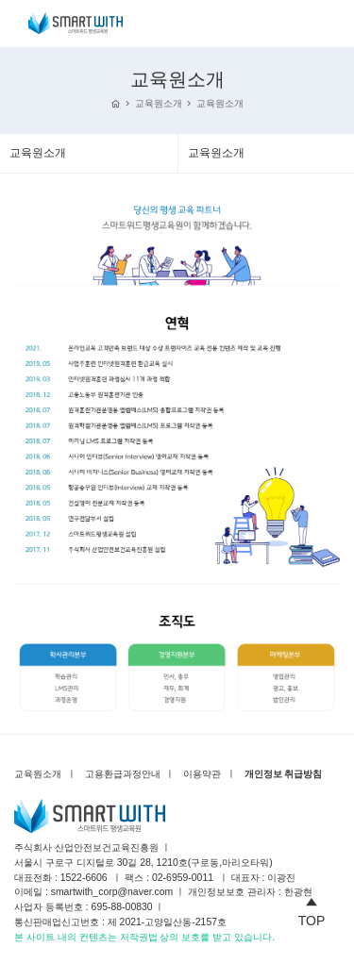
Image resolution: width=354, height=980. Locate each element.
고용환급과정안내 (123, 774)
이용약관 (202, 774)
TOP (312, 909)
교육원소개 (159, 103)
